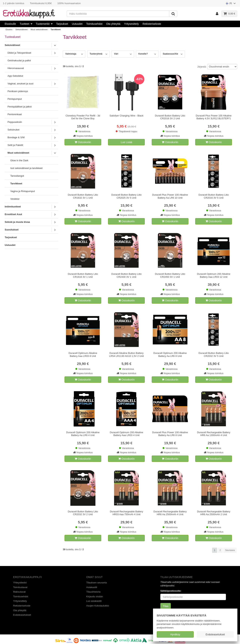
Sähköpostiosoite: (171, 591)
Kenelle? (143, 54)
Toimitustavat (20, 587)
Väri (116, 54)
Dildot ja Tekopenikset (19, 53)
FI (231, 4)
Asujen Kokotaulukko (98, 606)
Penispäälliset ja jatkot (20, 107)
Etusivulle (10, 24)
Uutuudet (77, 24)
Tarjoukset (62, 24)
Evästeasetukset (215, 634)
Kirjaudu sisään (95, 596)
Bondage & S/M (16, 137)
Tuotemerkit (43, 24)
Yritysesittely (132, 24)
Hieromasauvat (16, 68)
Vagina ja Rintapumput (23, 191)
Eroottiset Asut (13, 214)
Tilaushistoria (93, 592)
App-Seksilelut (15, 76)
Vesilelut (15, 199)
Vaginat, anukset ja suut (20, 84)
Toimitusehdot (94, 24)
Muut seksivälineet (39, 29)
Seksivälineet (21, 29)
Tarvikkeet (56, 29)
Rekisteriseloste (152, 24)
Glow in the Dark (19, 160)
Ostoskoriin (83, 142)
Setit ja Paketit (15, 145)
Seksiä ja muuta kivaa (17, 222)
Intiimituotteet (13, 207)
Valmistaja (71, 54)
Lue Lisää (126, 142)
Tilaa (166, 606)
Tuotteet (24, 24)
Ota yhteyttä (113, 24)
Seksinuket (13, 130)
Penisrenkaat (15, 114)
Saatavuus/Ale (170, 54)
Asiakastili (92, 587)
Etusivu (9, 29)
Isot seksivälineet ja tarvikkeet (26, 168)
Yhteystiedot (20, 583)
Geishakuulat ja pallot (19, 60)
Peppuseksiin (15, 122)
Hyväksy (175, 634)
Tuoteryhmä (96, 54)
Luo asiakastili (94, 601)
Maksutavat (19, 592)
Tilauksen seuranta (96, 583)
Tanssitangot (17, 176)
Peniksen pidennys (18, 91)
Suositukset (12, 230)
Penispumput (15, 99)
